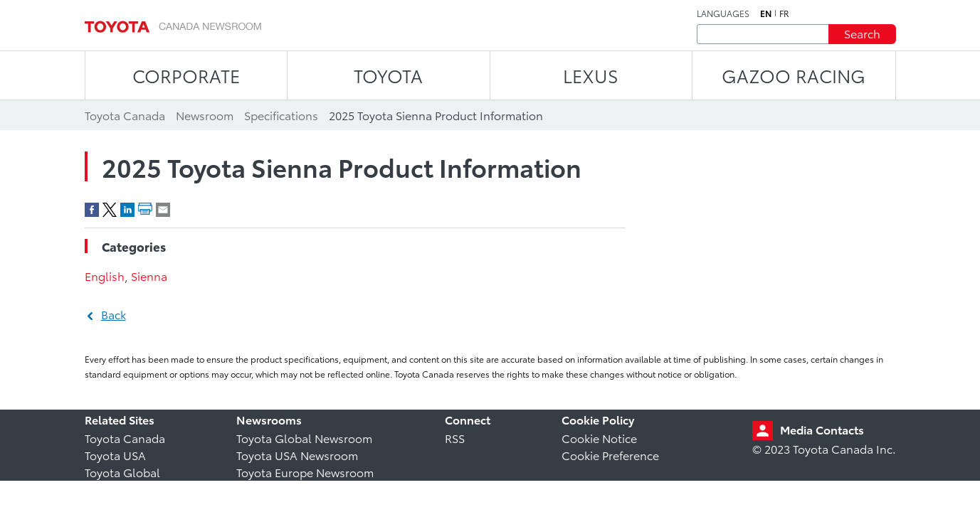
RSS (455, 438)
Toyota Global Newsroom (304, 438)
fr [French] (784, 14)
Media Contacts (822, 429)
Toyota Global (122, 472)
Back (114, 314)
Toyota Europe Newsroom (305, 472)
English (105, 276)
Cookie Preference (610, 455)
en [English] (766, 14)
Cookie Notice (599, 438)
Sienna (149, 276)
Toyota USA (115, 455)
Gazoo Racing (794, 75)
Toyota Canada (125, 438)
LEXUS (591, 75)
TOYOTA (388, 75)
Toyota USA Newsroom (297, 455)
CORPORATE (186, 75)
